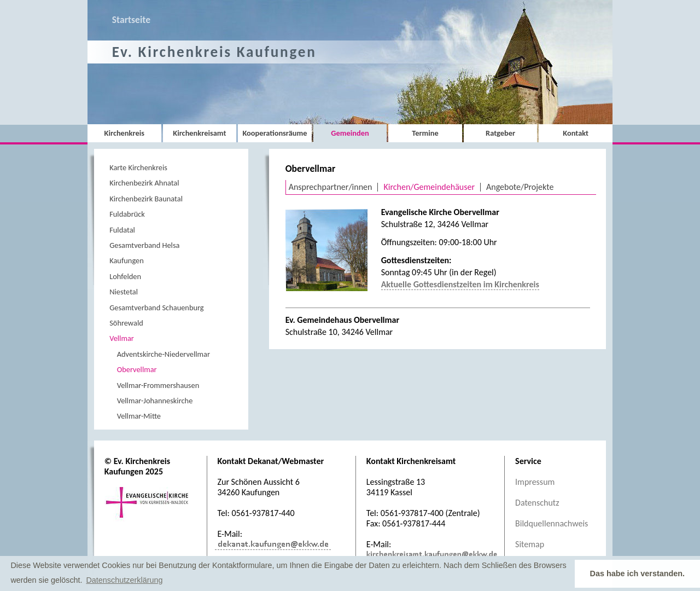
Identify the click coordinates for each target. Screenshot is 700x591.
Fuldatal (122, 230)
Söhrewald (126, 323)
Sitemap (530, 544)
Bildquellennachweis (552, 523)
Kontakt (576, 133)
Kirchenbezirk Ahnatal (144, 183)
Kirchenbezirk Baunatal (146, 199)
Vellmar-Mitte (139, 416)
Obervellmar (137, 369)
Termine (425, 133)
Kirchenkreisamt (199, 133)
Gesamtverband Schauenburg (156, 308)
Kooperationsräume (275, 133)
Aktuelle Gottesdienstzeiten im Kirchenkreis (460, 284)
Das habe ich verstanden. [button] (638, 573)
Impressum (535, 482)
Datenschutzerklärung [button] (124, 580)
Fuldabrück (127, 214)
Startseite (131, 20)
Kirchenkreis (124, 133)
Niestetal (124, 292)
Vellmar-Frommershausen (158, 385)
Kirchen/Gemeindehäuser (429, 187)
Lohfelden (125, 276)
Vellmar (122, 338)
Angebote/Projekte (520, 187)
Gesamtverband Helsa (144, 245)
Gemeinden (350, 133)
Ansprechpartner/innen (331, 187)
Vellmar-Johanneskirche (155, 401)
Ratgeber (500, 133)
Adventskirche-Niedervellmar (164, 354)
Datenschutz (537, 503)
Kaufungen (127, 260)
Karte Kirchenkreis (138, 167)
